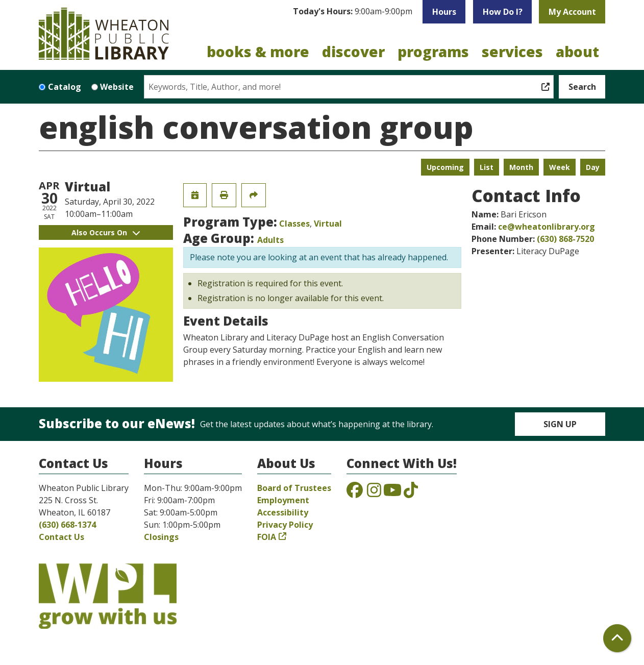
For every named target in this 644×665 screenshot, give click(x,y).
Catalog (65, 87)
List (487, 167)
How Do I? (503, 12)
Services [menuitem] (512, 52)
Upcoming (445, 167)
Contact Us (61, 537)
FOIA (267, 537)
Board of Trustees (294, 488)
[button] (353, 12)
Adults (270, 240)
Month (521, 167)
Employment (283, 500)
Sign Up (560, 424)
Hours (444, 12)
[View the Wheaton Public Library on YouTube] (392, 493)
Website (117, 87)
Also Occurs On (106, 232)
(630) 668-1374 (67, 525)
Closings (161, 537)
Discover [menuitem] (353, 52)
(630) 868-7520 (565, 239)
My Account (572, 12)
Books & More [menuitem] (258, 52)
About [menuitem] (577, 52)
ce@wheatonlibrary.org (547, 227)
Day (593, 167)
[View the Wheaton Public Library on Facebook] (355, 493)
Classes (294, 224)
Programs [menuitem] (433, 52)
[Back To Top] (617, 638)
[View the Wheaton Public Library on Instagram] (374, 493)
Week (560, 167)
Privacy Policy (285, 525)
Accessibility (283, 512)
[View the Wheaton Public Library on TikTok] (411, 493)
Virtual (328, 224)
